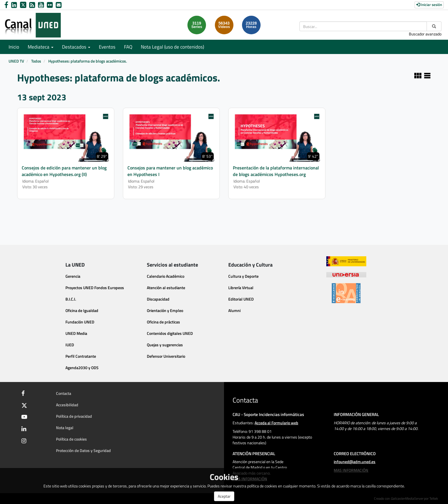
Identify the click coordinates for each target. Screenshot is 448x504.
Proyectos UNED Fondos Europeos (95, 288)
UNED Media (76, 333)
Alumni (234, 310)
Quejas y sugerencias (165, 345)
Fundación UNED (80, 322)
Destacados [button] (76, 47)
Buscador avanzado (425, 34)
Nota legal (65, 428)
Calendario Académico (166, 276)
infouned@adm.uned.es (355, 462)
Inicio (14, 47)
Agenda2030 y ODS (82, 368)
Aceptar (224, 496)
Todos (36, 61)
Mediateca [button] (41, 47)
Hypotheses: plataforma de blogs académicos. (88, 61)
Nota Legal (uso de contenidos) (172, 47)
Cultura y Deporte (243, 276)
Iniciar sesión (429, 5)
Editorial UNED (241, 299)
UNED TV (16, 61)
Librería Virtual (241, 288)
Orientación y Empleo (165, 310)
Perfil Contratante (81, 356)
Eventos (107, 47)
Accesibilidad (67, 405)
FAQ (128, 47)
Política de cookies (71, 439)
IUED (70, 345)
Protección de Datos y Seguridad (83, 450)
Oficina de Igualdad (82, 310)
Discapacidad (158, 299)
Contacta (64, 393)
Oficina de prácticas (163, 322)
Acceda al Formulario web (276, 423)
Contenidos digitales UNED (170, 333)
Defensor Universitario (166, 356)
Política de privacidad (74, 416)
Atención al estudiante (166, 288)
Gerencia (73, 276)
